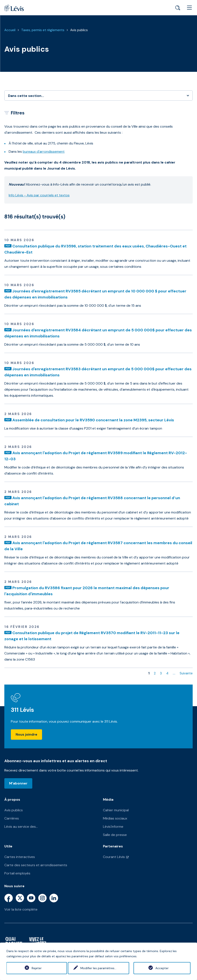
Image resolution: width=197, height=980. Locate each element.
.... (174, 673)
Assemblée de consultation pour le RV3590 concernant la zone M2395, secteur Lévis (93, 420)
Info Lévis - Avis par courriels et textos (39, 195)
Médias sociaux (115, 818)
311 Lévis (22, 710)
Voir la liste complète (21, 909)
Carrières (12, 818)
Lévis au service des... (21, 827)
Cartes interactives (20, 857)
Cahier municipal (116, 810)
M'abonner (18, 783)
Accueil (10, 30)
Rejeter (35, 968)
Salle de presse (115, 835)
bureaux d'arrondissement (44, 152)
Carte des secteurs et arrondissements (36, 865)
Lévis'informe (113, 827)
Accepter (162, 968)
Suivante (186, 673)
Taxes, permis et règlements (43, 30)
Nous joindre (26, 734)
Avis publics (79, 30)
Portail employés (17, 873)
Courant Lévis (114, 857)
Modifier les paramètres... (98, 968)
